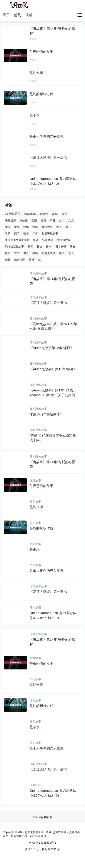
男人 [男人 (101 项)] (26, 253)
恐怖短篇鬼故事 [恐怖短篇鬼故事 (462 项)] (15, 247)
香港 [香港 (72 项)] (32, 260)
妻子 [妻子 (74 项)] (59, 227)
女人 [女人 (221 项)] (62, 220)
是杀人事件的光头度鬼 (46, 136)
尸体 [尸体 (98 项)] (35, 233)
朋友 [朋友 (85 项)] (73, 247)
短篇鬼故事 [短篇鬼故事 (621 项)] (49, 253)
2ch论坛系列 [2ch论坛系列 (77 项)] (13, 214)
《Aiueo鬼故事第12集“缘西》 (52, 348)
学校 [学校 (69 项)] (8, 233)
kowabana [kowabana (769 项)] (30, 214)
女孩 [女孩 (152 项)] (8, 227)
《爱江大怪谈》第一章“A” (49, 157)
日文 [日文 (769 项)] (40, 247)
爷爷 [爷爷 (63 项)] (17, 253)
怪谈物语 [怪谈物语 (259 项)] (48, 240)
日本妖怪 (35, 608)
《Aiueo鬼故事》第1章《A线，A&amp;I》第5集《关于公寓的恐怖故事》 (54, 395)
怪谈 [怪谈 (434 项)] (36, 240)
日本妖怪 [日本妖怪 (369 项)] (61, 247)
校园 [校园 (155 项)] (8, 253)
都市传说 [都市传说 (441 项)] (19, 260)
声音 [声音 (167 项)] (53, 220)
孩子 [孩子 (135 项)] (17, 233)
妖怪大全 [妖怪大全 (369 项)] (47, 227)
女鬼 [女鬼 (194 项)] (17, 227)
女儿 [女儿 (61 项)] (71, 220)
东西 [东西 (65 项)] (65, 214)
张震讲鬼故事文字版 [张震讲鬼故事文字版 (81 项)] (17, 240)
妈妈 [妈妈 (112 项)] (35, 227)
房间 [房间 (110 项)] (30, 247)
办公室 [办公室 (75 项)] (24, 220)
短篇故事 (35, 480)
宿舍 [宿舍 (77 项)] (26, 233)
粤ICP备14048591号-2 (42, 843)
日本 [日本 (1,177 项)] (49, 247)
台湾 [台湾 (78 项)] (43, 220)
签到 (18, 15)
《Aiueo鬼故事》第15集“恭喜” (52, 369)
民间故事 (35, 502)
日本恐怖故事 (38, 273)
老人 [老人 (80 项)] (71, 253)
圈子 (6, 15)
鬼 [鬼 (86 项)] (39, 260)
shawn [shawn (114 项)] (44, 214)
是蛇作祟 (36, 73)
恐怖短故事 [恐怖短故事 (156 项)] (64, 240)
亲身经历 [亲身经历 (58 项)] (10, 220)
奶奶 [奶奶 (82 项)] (26, 227)
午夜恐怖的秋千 (41, 52)
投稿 (29, 15)
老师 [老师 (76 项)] (8, 260)
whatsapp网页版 (42, 817)
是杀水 (35, 115)
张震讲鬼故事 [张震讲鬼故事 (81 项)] (50, 233)
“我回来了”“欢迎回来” (45, 414)
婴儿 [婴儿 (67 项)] (68, 227)
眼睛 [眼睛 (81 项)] (35, 253)
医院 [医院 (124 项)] (34, 220)
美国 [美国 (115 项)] (62, 253)
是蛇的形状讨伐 (41, 94)
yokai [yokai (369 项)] (55, 214)
